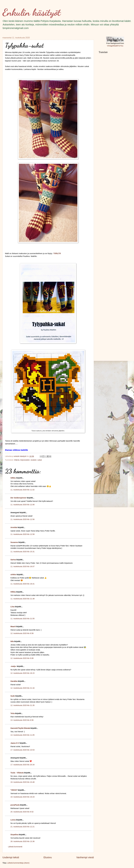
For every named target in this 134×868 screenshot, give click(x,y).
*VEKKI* (14, 790)
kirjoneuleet (25, 460)
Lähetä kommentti (15, 847)
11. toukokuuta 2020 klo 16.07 (22, 566)
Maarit (13, 627)
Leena (13, 820)
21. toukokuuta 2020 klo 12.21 (22, 827)
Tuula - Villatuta (17, 773)
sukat (40, 460)
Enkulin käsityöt (32, 12)
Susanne (14, 542)
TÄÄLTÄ (57, 253)
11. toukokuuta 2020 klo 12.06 (22, 505)
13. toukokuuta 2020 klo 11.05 (22, 735)
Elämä (17, 460)
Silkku (13, 478)
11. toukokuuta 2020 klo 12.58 (22, 534)
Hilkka (13, 592)
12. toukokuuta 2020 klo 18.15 (22, 673)
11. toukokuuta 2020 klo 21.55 (22, 619)
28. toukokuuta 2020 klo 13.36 (22, 841)
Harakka (14, 681)
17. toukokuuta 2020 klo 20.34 (22, 765)
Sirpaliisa (14, 835)
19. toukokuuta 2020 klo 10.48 (22, 782)
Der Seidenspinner (18, 498)
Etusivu (48, 857)
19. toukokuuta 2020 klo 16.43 (22, 797)
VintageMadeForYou (115, 46)
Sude (13, 696)
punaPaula (15, 805)
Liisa (13, 607)
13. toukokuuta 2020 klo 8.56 (22, 720)
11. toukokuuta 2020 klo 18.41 (22, 584)
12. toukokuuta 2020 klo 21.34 (22, 688)
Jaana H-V (15, 743)
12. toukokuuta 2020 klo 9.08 (22, 658)
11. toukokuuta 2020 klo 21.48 (22, 599)
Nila (12, 641)
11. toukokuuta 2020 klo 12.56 (22, 519)
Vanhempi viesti (85, 857)
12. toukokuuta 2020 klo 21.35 (22, 705)
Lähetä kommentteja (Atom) (18, 863)
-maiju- (13, 666)
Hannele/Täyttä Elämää (20, 728)
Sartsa (13, 560)
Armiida (14, 527)
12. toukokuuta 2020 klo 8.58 (22, 633)
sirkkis (13, 575)
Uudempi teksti (11, 857)
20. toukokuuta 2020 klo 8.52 (22, 812)
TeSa (13, 713)
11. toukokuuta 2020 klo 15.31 (22, 552)
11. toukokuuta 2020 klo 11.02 (22, 490)
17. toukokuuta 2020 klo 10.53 (22, 750)
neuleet (33, 460)
